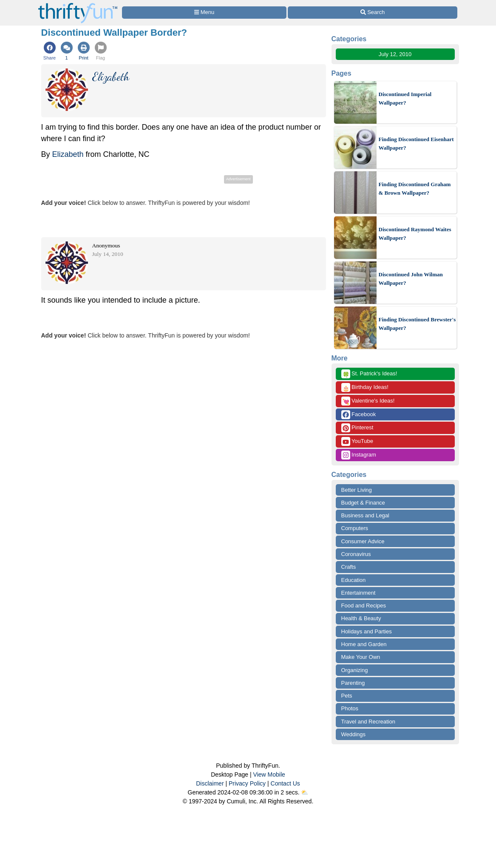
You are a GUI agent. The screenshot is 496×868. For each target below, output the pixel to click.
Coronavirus (356, 554)
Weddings (354, 734)
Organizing (355, 670)
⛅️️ (305, 792)
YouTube (357, 441)
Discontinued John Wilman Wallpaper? (411, 279)
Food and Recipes (364, 606)
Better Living (357, 490)
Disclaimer (210, 783)
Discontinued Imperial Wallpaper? (405, 98)
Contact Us (285, 783)
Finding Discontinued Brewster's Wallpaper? (417, 324)
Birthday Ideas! (365, 387)
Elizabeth (68, 154)
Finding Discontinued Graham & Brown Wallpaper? (415, 189)
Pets (347, 696)
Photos (350, 708)
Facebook (359, 415)
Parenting (353, 683)
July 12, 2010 (395, 54)
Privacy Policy (247, 783)
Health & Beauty (361, 618)
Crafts (349, 567)
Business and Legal (365, 515)
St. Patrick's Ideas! (369, 374)
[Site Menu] (204, 13)
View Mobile (269, 774)
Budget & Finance (363, 503)
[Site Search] (372, 13)
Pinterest (357, 428)
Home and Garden (364, 644)
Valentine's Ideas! (368, 401)
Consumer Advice (363, 541)
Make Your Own (361, 657)
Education (354, 580)
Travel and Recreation (368, 722)
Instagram (359, 455)
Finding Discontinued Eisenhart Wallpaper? (416, 143)
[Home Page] (78, 5)
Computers (355, 528)
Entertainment (359, 593)
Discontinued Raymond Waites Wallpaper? (415, 234)
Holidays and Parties (367, 631)
